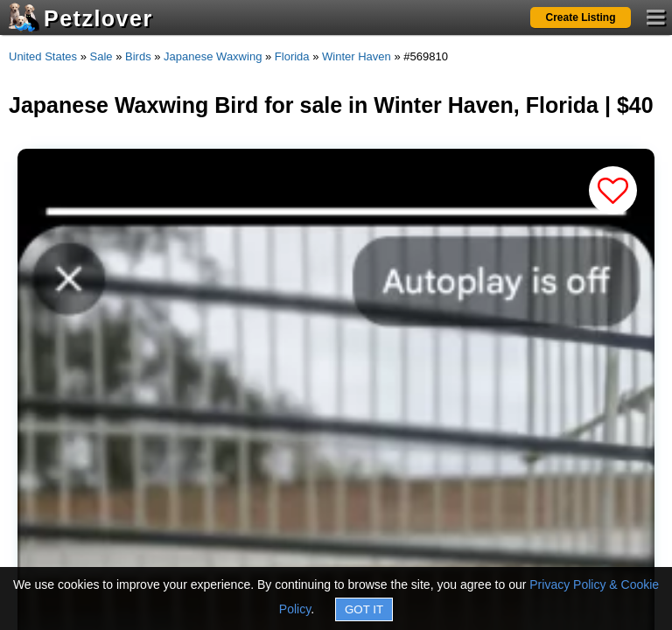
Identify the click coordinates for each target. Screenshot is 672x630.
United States (43, 56)
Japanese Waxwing (213, 56)
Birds (138, 56)
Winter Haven (357, 56)
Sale (101, 56)
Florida (292, 56)
